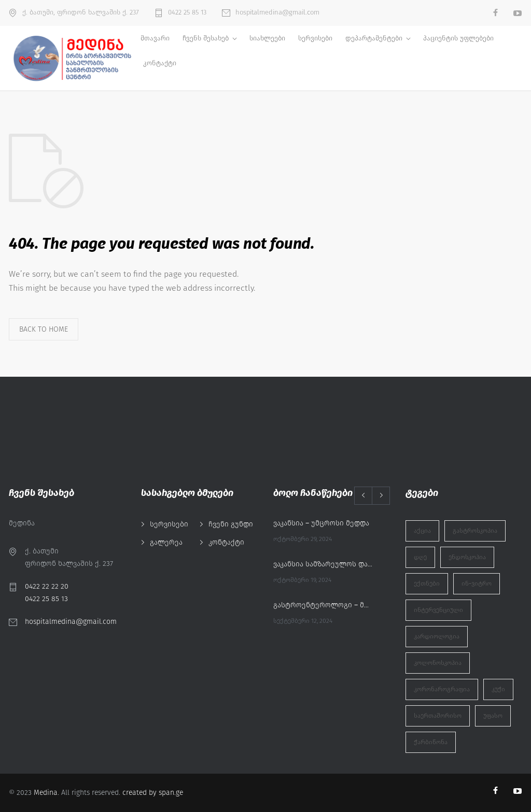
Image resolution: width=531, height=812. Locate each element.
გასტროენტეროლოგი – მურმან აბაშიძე (323, 605)
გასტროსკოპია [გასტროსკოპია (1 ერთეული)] (475, 531)
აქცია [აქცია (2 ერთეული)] (422, 531)
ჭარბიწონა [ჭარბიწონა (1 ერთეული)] (431, 742)
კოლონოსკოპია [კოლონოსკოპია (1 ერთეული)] (438, 663)
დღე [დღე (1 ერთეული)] (420, 557)
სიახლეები (267, 38)
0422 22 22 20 (47, 586)
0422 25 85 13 (187, 12)
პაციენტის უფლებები (458, 38)
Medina (46, 793)
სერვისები (315, 38)
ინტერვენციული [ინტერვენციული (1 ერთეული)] (438, 610)
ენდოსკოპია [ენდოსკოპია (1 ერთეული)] (467, 557)
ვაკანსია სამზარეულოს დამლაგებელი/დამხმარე (323, 564)
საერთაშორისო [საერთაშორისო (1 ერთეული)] (438, 716)
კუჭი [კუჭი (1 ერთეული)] (498, 689)
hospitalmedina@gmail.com (277, 12)
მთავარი (155, 38)
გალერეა (166, 542)
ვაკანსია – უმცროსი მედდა (321, 523)
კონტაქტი (160, 63)
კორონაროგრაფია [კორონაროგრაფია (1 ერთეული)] (442, 689)
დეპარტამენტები (374, 38)
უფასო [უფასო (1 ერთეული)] (493, 716)
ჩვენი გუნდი (231, 524)
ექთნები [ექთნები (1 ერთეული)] (427, 583)
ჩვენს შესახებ (206, 38)
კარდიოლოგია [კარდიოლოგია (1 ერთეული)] (437, 636)
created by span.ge (153, 793)
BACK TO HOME (44, 329)
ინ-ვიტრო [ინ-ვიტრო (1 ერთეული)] (477, 583)
